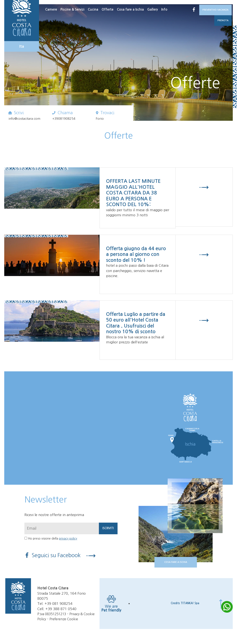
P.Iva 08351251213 (53, 614)
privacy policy (68, 539)
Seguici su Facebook (64, 555)
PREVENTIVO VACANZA (215, 10)
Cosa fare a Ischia (130, 9)
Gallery (153, 9)
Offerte (108, 9)
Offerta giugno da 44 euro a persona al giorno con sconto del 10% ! (136, 254)
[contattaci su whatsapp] (227, 609)
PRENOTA (223, 20)
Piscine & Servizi (72, 9)
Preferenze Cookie (77, 619)
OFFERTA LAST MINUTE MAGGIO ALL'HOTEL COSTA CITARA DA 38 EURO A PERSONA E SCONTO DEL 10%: (133, 193)
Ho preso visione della (53, 539)
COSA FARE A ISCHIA (176, 562)
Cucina (93, 9)
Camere (51, 9)
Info (164, 9)
